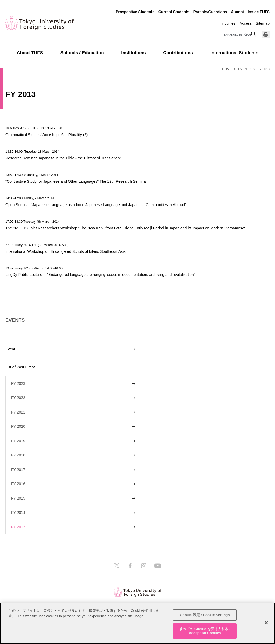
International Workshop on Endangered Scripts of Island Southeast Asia (66, 251)
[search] (237, 35)
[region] (137, 623)
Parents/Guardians (210, 12)
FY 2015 (18, 498)
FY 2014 (18, 513)
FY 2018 (18, 455)
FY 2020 (18, 426)
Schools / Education (82, 53)
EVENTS (245, 69)
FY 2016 (18, 484)
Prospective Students (135, 12)
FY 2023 (18, 383)
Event (10, 349)
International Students (234, 53)
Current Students (174, 12)
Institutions (133, 53)
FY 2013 (18, 527)
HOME (227, 69)
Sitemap (263, 23)
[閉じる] (266, 623)
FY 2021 (18, 412)
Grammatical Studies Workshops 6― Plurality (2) (46, 135)
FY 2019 (18, 441)
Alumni (237, 12)
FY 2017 (18, 470)
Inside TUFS (259, 12)
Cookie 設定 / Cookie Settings (205, 615)
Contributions (178, 53)
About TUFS (30, 53)
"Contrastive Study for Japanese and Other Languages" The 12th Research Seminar (76, 181)
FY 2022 (18, 398)
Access (246, 23)
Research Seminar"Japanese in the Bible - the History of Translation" (63, 158)
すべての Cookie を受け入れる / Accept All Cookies (205, 631)
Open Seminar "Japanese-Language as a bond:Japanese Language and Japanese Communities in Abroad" (96, 205)
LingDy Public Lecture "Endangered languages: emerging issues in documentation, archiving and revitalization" (100, 274)
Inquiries (228, 23)
